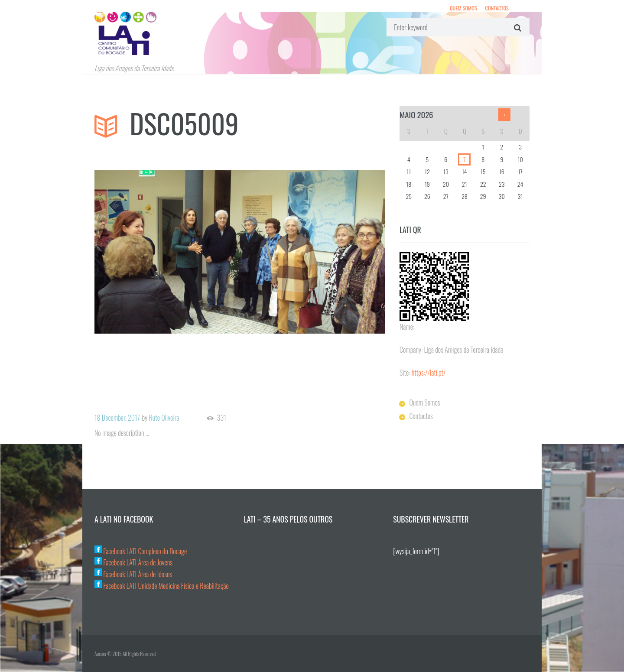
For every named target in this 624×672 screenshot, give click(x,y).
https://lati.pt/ (429, 373)
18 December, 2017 (117, 418)
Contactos (497, 8)
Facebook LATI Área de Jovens (133, 562)
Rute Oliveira (164, 418)
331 (222, 418)
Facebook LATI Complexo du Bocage (141, 551)
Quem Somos (463, 8)
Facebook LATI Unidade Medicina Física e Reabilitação (162, 586)
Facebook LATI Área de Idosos (133, 574)
